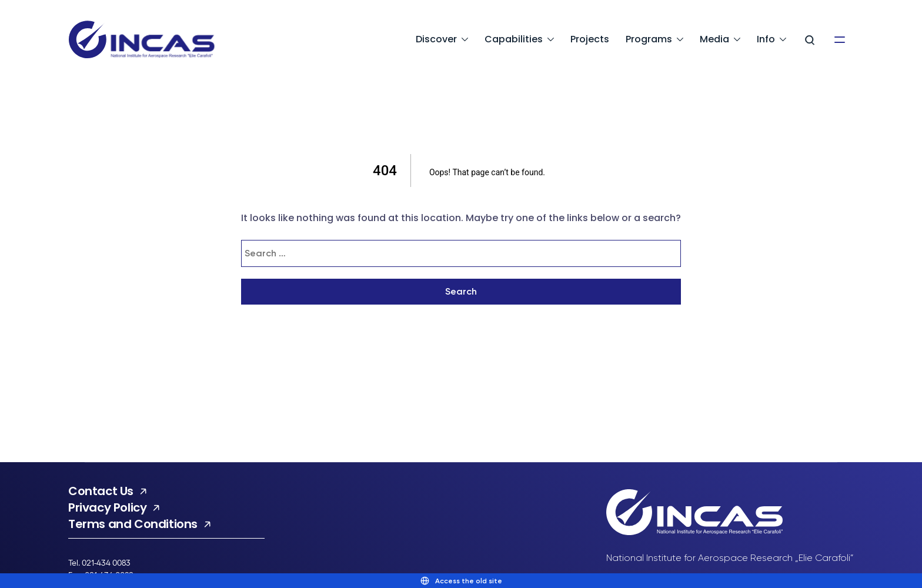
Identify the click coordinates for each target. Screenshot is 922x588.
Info (766, 39)
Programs (649, 39)
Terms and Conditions (133, 524)
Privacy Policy (107, 507)
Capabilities (514, 39)
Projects (590, 39)
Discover (436, 39)
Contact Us (101, 491)
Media (714, 39)
